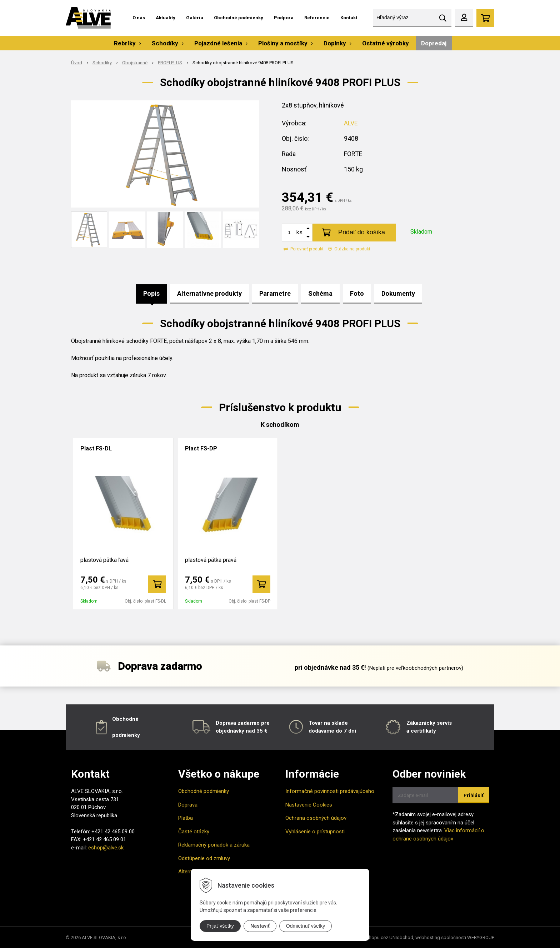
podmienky (126, 735)
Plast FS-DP (201, 448)
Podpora (284, 18)
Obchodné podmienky (239, 18)
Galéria (195, 18)
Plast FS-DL (96, 448)
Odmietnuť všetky (306, 926)
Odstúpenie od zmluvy (204, 858)
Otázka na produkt (349, 249)
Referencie (317, 18)
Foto (357, 293)
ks (299, 232)
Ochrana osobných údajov (316, 818)
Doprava (188, 805)
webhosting (428, 937)
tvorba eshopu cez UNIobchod (381, 937)
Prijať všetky (220, 926)
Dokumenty (398, 293)
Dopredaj (434, 43)
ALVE (351, 123)
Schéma (320, 293)
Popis (151, 293)
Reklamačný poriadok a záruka (214, 845)
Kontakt (349, 18)
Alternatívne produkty (209, 293)
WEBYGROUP (481, 937)
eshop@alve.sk (106, 848)
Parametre (275, 293)
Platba (186, 818)
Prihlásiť (474, 795)
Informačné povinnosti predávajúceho (330, 791)
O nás (139, 18)
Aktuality (166, 18)
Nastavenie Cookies (309, 805)
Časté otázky (194, 832)
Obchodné (125, 719)
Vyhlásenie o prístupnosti (315, 832)
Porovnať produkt (304, 249)
